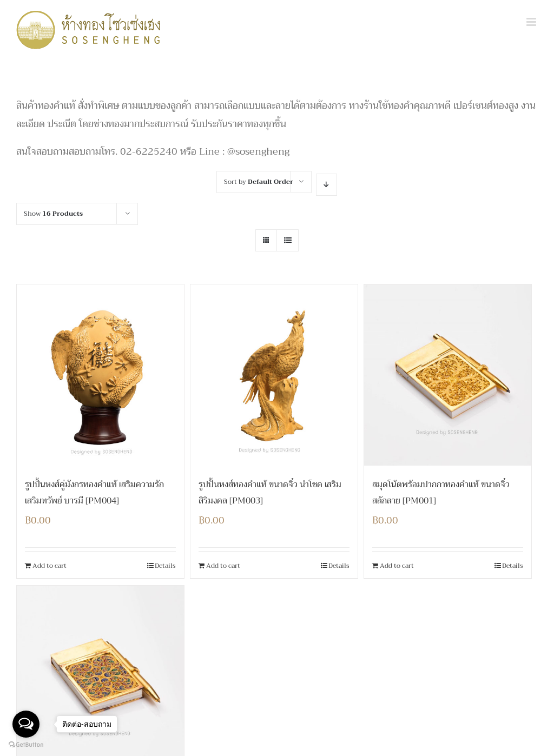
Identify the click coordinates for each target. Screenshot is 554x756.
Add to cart (50, 566)
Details (165, 566)
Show (53, 214)
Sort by (259, 182)
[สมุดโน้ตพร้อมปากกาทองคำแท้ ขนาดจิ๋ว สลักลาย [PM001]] (448, 375)
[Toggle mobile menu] (532, 22)
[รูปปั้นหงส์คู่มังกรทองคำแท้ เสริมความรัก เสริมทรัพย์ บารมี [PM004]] (100, 375)
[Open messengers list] (26, 724)
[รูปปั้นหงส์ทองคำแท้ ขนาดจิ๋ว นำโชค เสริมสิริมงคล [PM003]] (274, 375)
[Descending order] (327, 185)
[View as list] (288, 240)
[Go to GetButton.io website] (26, 745)
